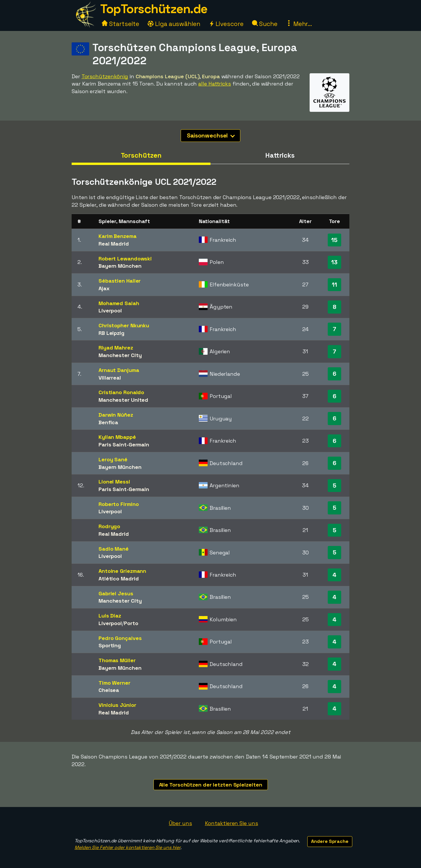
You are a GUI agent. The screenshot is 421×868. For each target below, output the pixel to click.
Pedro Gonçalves (120, 638)
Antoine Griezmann (122, 571)
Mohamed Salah (119, 303)
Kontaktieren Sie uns (232, 823)
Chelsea (109, 690)
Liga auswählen (174, 24)
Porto (131, 623)
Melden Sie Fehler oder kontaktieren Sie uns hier (127, 847)
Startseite (120, 24)
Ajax (104, 288)
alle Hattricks (215, 84)
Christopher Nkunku (124, 325)
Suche (265, 24)
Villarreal (110, 378)
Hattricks (280, 155)
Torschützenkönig (105, 76)
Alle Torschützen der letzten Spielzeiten (211, 785)
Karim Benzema (118, 236)
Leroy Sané (113, 459)
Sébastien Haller (120, 281)
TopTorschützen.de (154, 9)
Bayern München (120, 266)
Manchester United (123, 400)
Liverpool (110, 311)
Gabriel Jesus (116, 593)
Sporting (110, 645)
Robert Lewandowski (125, 259)
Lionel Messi (114, 482)
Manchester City (120, 355)
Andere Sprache (330, 841)
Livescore (226, 24)
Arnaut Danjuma (119, 370)
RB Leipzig (112, 333)
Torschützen (141, 155)
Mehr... (299, 24)
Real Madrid (114, 244)
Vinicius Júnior (117, 705)
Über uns (180, 823)
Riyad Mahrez (116, 348)
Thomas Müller (117, 660)
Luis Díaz (110, 616)
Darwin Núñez (116, 415)
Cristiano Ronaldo (121, 392)
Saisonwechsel (211, 135)
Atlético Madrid (119, 579)
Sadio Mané (114, 549)
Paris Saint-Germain (124, 445)
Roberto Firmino (119, 504)
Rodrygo (109, 526)
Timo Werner (114, 683)
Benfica (108, 422)
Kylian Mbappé (117, 437)
